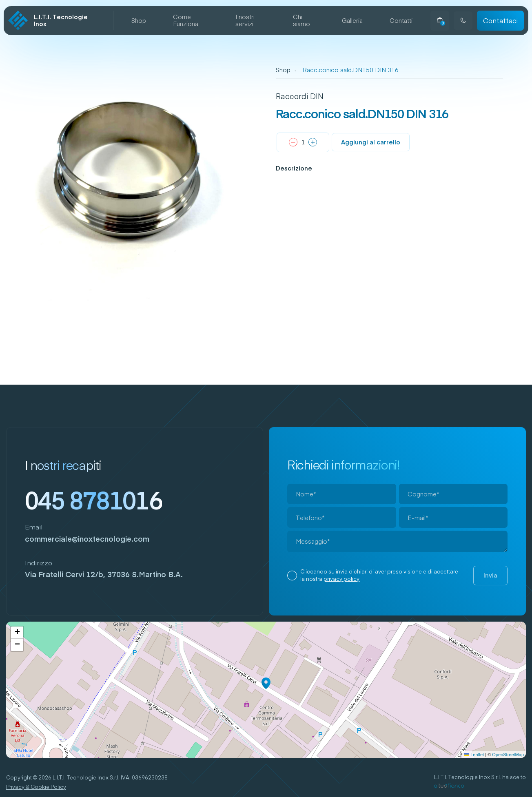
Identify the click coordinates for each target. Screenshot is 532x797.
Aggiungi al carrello (371, 142)
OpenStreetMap (508, 755)
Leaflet (474, 755)
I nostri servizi (245, 21)
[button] (266, 683)
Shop (139, 21)
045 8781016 (94, 500)
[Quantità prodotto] (303, 143)
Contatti (401, 21)
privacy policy (341, 579)
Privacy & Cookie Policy (36, 787)
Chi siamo (301, 21)
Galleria (352, 21)
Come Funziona (186, 21)
